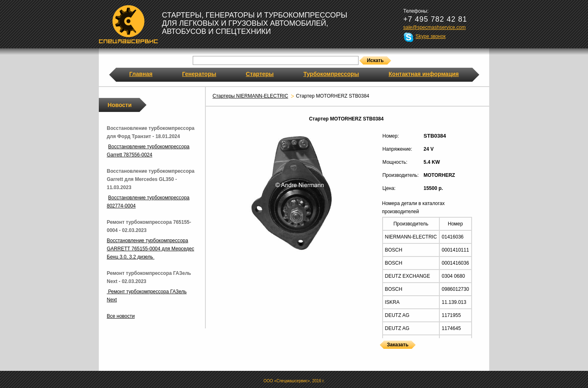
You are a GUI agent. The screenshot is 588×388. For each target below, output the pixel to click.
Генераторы (199, 74)
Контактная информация (424, 74)
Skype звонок (431, 36)
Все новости (121, 316)
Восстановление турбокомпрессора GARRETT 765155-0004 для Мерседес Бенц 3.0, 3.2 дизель (151, 249)
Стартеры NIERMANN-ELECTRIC (251, 96)
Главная (141, 74)
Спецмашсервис (128, 24)
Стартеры (260, 74)
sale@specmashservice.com (435, 27)
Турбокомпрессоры (331, 74)
